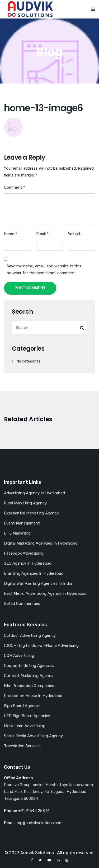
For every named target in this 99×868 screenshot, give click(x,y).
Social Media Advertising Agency (33, 736)
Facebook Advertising (24, 553)
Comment (15, 187)
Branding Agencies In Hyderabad (34, 573)
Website (75, 234)
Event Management (22, 523)
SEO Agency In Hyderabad (28, 563)
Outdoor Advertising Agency (30, 635)
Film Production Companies (29, 686)
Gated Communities (22, 604)
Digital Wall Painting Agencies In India (38, 583)
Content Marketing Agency (29, 676)
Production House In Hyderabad (33, 696)
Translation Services (22, 746)
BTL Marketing (17, 533)
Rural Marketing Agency (25, 503)
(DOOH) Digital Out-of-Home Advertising (41, 646)
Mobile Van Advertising (25, 726)
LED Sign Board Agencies (27, 716)
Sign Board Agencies (23, 706)
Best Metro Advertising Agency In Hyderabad (45, 593)
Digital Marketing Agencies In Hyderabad (41, 543)
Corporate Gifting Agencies (29, 666)
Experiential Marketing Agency (31, 513)
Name (11, 234)
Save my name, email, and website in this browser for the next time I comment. (44, 270)
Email (42, 234)
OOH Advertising (19, 656)
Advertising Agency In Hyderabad (34, 493)
